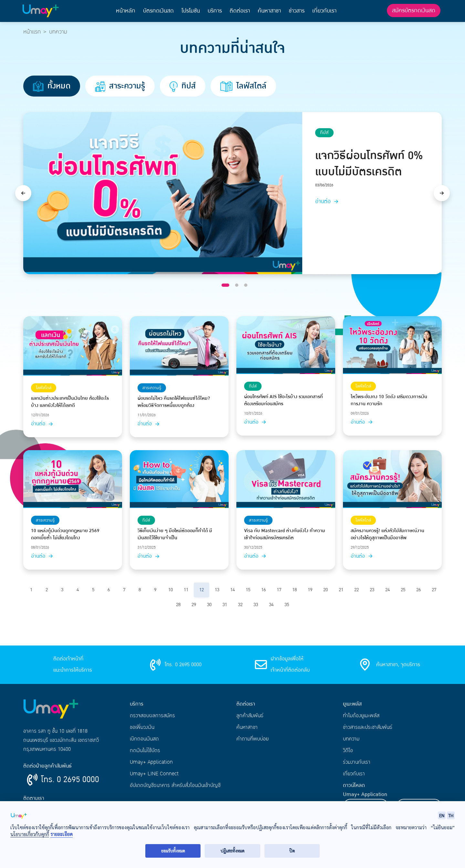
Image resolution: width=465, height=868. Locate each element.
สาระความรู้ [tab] (120, 86)
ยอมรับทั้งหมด (173, 851)
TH (451, 815)
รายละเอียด (62, 834)
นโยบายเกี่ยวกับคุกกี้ (30, 834)
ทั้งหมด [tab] (52, 86)
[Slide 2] (237, 285)
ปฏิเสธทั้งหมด (232, 851)
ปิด (292, 851)
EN (442, 815)
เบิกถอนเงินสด (144, 739)
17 (279, 590)
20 (325, 590)
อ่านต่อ (328, 201)
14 (232, 590)
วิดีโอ (348, 750)
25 (403, 590)
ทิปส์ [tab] (183, 86)
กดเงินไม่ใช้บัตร (145, 750)
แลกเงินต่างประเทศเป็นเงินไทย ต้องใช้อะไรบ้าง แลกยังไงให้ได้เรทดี (70, 402)
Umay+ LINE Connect (154, 774)
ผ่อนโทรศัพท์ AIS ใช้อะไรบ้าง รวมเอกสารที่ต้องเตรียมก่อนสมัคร (284, 400)
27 (434, 590)
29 (194, 605)
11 (186, 590)
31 (225, 605)
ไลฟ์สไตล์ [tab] (243, 86)
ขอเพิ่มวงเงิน (142, 727)
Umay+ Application (151, 762)
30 (209, 605)
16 (263, 590)
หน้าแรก (32, 32)
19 (310, 590)
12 (201, 590)
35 (287, 605)
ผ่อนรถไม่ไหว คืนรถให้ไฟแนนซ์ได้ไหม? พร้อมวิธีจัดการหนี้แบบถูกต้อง (174, 402)
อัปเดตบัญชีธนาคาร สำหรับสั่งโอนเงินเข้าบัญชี (175, 785)
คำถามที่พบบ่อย (253, 739)
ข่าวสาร (297, 11)
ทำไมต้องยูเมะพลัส (361, 716)
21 (341, 590)
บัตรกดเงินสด (158, 11)
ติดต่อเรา (240, 11)
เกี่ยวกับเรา (324, 11)
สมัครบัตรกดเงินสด (414, 10)
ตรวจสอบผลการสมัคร (152, 716)
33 (256, 605)
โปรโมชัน (191, 11)
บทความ (351, 739)
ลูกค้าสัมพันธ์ (250, 716)
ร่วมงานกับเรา (357, 762)
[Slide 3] (246, 285)
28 (178, 605)
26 (418, 590)
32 (240, 605)
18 (294, 590)
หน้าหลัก (126, 11)
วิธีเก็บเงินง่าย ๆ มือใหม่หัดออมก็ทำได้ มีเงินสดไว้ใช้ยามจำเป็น (175, 534)
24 (387, 590)
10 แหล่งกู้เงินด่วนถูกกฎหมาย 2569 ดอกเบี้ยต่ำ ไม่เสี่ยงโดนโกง (65, 534)
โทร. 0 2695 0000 (70, 780)
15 (248, 590)
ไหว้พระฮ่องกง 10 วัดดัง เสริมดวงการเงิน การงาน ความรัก (389, 400)
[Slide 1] (225, 285)
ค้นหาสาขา (269, 11)
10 (170, 590)
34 (271, 605)
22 (356, 590)
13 (217, 590)
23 (372, 590)
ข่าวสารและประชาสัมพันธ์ (368, 727)
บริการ (215, 11)
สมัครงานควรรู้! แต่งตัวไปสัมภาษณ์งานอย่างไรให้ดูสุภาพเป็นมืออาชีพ (387, 534)
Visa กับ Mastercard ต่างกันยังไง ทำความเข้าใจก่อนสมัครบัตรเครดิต (285, 534)
